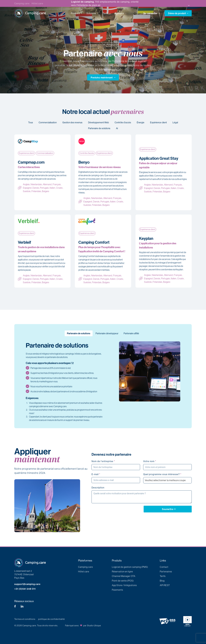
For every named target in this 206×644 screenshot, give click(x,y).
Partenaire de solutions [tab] (79, 333)
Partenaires (166, 571)
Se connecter (152, 13)
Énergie (141, 122)
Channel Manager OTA (124, 576)
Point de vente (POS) (123, 581)
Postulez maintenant (103, 77)
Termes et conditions (25, 619)
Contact (164, 567)
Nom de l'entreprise (103, 461)
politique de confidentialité (51, 619)
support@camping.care (27, 584)
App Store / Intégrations (124, 585)
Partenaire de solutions (99, 128)
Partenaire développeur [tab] (107, 333)
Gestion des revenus (72, 122)
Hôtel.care (37, 3)
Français (57, 184)
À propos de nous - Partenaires (103, 45)
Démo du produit (178, 13)
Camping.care (22, 3)
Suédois (27, 191)
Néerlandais (36, 184)
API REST (165, 585)
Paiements (117, 590)
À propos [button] (120, 13)
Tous (31, 122)
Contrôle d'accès (123, 122)
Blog (162, 581)
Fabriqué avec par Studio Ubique (83, 625)
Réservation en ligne (122, 571)
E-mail (96, 474)
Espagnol (27, 188)
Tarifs (106, 13)
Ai (117, 128)
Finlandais (36, 191)
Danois (36, 188)
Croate (59, 188)
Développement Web (98, 122)
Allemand (47, 184)
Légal (175, 122)
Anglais (26, 184)
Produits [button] (76, 13)
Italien (52, 188)
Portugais (44, 188)
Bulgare (45, 191)
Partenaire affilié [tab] (131, 333)
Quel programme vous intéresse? (162, 474)
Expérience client (158, 122)
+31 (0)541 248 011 (25, 589)
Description (98, 488)
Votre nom (150, 461)
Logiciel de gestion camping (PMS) (130, 567)
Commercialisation (48, 122)
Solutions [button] (91, 13)
